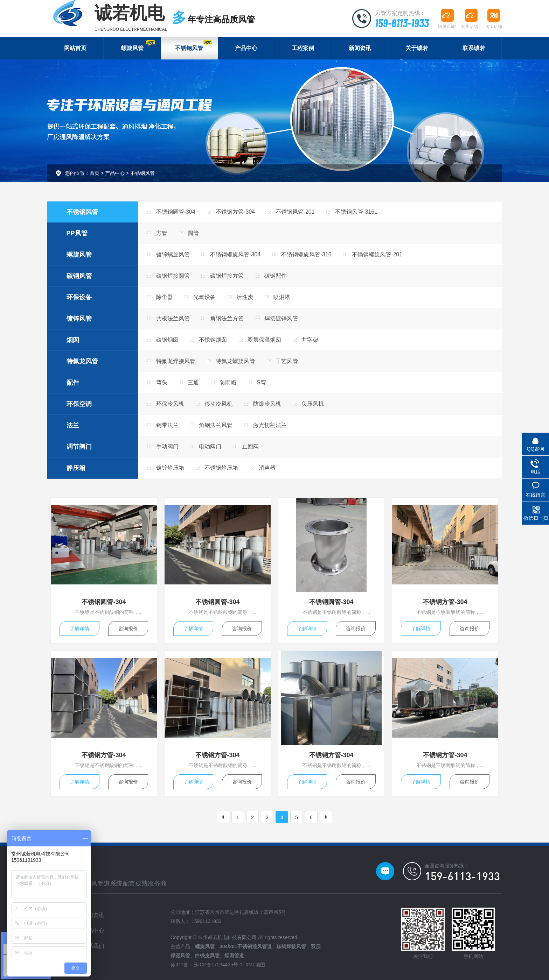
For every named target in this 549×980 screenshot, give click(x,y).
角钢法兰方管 (227, 318)
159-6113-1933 (402, 23)
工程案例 (303, 48)
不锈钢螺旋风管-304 (235, 254)
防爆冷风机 (267, 404)
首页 (95, 173)
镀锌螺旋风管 (173, 254)
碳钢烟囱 (167, 340)
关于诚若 (417, 48)
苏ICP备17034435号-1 (218, 965)
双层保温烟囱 (264, 340)
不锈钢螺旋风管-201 (377, 254)
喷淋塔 (282, 297)
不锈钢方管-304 (235, 212)
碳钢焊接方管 (227, 276)
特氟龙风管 (82, 361)
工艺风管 (287, 361)
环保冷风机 (170, 404)
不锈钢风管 (193, 46)
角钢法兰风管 (216, 425)
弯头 (162, 382)
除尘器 (165, 297)
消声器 (267, 468)
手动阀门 (167, 446)
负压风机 (313, 404)
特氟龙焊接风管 (176, 361)
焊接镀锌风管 (281, 318)
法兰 (73, 425)
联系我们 (93, 946)
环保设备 (79, 297)
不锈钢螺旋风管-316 (306, 254)
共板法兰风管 (173, 318)
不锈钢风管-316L (356, 212)
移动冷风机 (218, 404)
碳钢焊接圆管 (173, 276)
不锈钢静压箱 (221, 468)
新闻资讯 (360, 48)
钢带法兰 (167, 425)
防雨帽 (228, 382)
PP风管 (77, 233)
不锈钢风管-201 (295, 212)
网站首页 (75, 48)
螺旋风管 (138, 46)
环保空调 (79, 404)
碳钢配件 (276, 276)
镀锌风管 (79, 319)
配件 (73, 383)
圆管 (193, 233)
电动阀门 (210, 446)
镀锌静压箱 (170, 468)
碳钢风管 (79, 276)
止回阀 (250, 446)
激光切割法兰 (270, 425)
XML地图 (255, 965)
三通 (193, 382)
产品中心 (246, 48)
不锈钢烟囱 (213, 340)
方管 (162, 233)
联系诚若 (474, 48)
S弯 (261, 382)
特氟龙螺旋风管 (235, 361)
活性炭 (245, 297)
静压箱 (76, 468)
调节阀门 (79, 447)
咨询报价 (128, 629)
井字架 (310, 340)
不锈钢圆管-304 (176, 212)
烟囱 (73, 340)
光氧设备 (204, 297)
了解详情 (79, 629)
